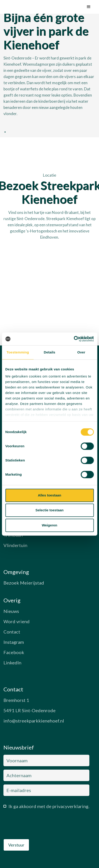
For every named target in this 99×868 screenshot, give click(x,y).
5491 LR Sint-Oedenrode (30, 710)
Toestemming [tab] (18, 352)
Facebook (14, 652)
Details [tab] (50, 352)
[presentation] (38, 825)
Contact (12, 632)
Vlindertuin (15, 545)
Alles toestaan (50, 495)
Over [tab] (81, 352)
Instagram (14, 642)
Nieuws (11, 611)
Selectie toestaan (49, 510)
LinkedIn (12, 663)
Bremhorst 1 (16, 700)
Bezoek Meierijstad (24, 583)
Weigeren (49, 525)
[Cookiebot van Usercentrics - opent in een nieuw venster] (74, 339)
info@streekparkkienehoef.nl (34, 721)
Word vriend (17, 621)
